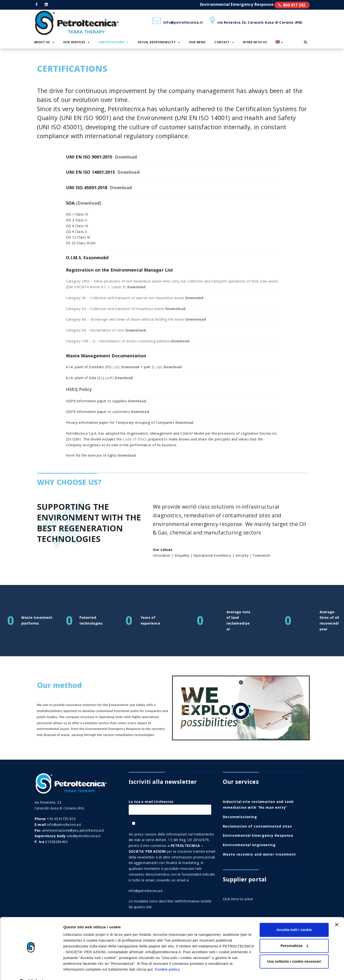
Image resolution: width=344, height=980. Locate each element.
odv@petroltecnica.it (84, 836)
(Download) (88, 203)
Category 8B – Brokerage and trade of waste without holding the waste (136, 319)
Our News (197, 42)
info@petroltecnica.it (146, 891)
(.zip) (126, 367)
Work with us (255, 42)
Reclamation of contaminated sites (258, 826)
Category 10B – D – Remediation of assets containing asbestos (128, 341)
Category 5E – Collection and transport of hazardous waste (126, 309)
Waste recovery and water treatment (260, 854)
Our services (76, 42)
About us (44, 42)
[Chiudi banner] (337, 912)
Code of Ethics (135, 439)
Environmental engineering (249, 845)
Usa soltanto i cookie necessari (294, 949)
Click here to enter (238, 899)
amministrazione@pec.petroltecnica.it (73, 830)
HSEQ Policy (79, 389)
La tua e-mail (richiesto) (170, 806)
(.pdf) (119, 378)
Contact (224, 42)
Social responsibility (159, 42)
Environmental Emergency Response (258, 835)
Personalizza (294, 933)
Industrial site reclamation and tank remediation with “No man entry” (258, 804)
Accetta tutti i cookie (294, 918)
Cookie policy (167, 957)
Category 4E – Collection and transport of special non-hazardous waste (135, 298)
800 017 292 (294, 5)
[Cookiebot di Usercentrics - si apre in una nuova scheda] (31, 971)
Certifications (113, 42)
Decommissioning (240, 817)
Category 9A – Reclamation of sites (106, 330)
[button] (305, 42)
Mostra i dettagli (77, 970)
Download (126, 157)
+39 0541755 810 (61, 819)
